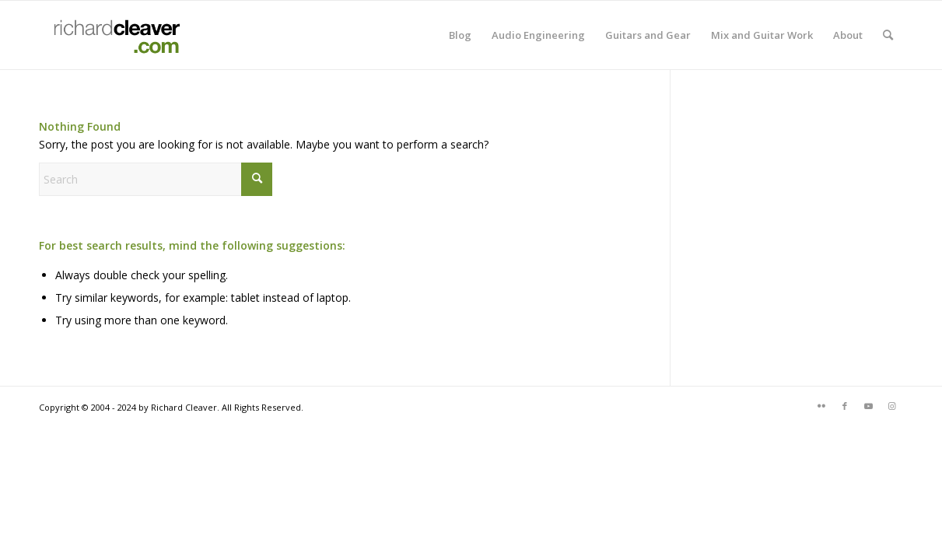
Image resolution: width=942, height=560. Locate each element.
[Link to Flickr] (821, 406)
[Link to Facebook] (845, 406)
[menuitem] (460, 35)
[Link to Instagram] (891, 406)
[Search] (888, 35)
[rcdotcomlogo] (114, 35)
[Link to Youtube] (868, 406)
